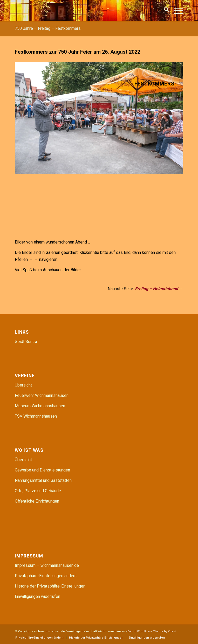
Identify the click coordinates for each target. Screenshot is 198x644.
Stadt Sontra (26, 342)
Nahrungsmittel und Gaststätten (43, 481)
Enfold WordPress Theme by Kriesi (152, 631)
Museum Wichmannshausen (40, 406)
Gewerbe (23, 470)
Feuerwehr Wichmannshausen (42, 396)
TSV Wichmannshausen (36, 416)
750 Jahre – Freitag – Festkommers (48, 28)
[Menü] (176, 11)
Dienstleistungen (55, 470)
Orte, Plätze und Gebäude (38, 491)
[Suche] (164, 11)
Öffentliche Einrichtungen (37, 501)
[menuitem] (164, 11)
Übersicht (23, 385)
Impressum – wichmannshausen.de (47, 566)
